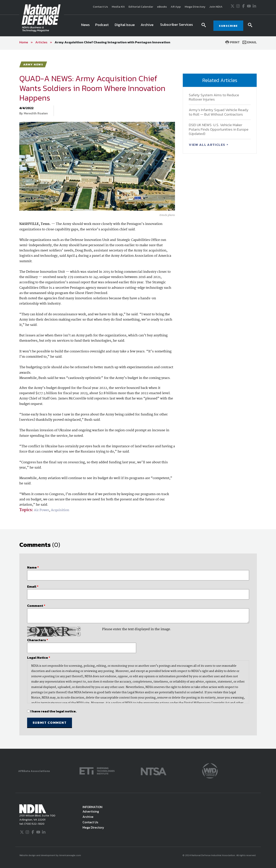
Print (233, 42)
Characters (38, 640)
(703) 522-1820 (34, 824)
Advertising (91, 811)
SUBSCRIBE (228, 26)
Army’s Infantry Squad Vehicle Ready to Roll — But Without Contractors (219, 112)
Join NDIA (216, 7)
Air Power (42, 510)
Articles (41, 42)
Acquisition (60, 510)
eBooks (162, 7)
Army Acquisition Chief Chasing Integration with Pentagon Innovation (112, 42)
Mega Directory (195, 7)
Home (24, 42)
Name (33, 567)
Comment (36, 606)
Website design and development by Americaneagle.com (50, 855)
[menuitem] (85, 26)
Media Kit (118, 7)
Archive (88, 817)
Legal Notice (39, 658)
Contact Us (100, 7)
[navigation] (138, 26)
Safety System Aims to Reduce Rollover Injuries (214, 97)
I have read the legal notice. (53, 711)
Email (250, 42)
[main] (138, 399)
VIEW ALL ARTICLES (207, 145)
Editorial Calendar (141, 7)
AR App (176, 7)
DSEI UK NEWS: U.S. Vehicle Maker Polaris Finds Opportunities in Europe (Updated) (219, 129)
